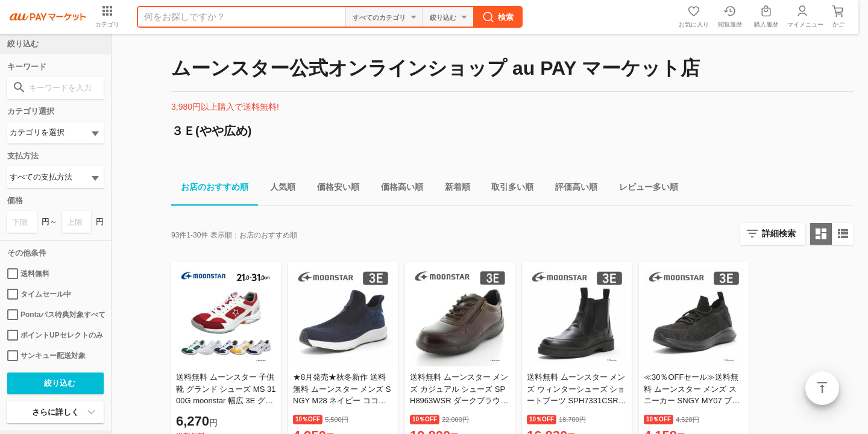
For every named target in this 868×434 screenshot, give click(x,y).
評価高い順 (571, 189)
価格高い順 (397, 189)
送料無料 (28, 274)
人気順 (278, 189)
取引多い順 (508, 189)
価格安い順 (333, 189)
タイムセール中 (39, 294)
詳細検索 (779, 233)
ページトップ (822, 388)
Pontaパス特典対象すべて (55, 315)
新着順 (453, 189)
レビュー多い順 (644, 189)
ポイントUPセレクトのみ (55, 335)
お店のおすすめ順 (210, 189)
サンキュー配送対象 (46, 356)
